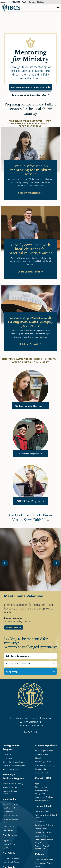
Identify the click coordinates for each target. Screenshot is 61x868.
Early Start (7, 754)
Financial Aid (40, 821)
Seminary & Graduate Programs (14, 776)
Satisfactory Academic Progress (44, 841)
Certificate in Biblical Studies (14, 762)
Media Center (8, 830)
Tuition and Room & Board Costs (46, 816)
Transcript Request (10, 819)
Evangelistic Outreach (44, 773)
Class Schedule (8, 826)
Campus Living (41, 769)
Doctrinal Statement (11, 858)
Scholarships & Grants (44, 825)
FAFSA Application (42, 811)
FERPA (38, 867)
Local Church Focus (29, 272)
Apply (24, 2)
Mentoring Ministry (44, 751)
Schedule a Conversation (17, 656)
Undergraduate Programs (11, 747)
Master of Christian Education (10, 792)
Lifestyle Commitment (44, 859)
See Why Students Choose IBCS (29, 87)
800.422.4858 (14, 2)
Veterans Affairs (42, 836)
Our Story (7, 848)
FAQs (5, 822)
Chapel (38, 758)
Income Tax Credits (43, 832)
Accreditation (8, 811)
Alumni (3, 2)
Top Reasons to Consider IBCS (29, 95)
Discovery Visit (41, 787)
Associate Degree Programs (14, 766)
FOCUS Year (8, 758)
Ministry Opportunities (44, 762)
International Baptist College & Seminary (30, 722)
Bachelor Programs (10, 769)
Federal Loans (41, 829)
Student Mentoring (29, 193)
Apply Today (12, 671)
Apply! (38, 783)
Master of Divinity (10, 787)
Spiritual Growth (29, 344)
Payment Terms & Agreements (42, 847)
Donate (32, 2)
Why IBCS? (7, 840)
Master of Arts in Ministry (13, 784)
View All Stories (12, 627)
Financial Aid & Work (43, 863)
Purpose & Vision (10, 844)
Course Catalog (9, 804)
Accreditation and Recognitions (42, 792)
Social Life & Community (45, 765)
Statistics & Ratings (10, 815)
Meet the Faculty (9, 808)
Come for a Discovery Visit (18, 664)
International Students (44, 797)
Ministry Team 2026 (43, 801)
